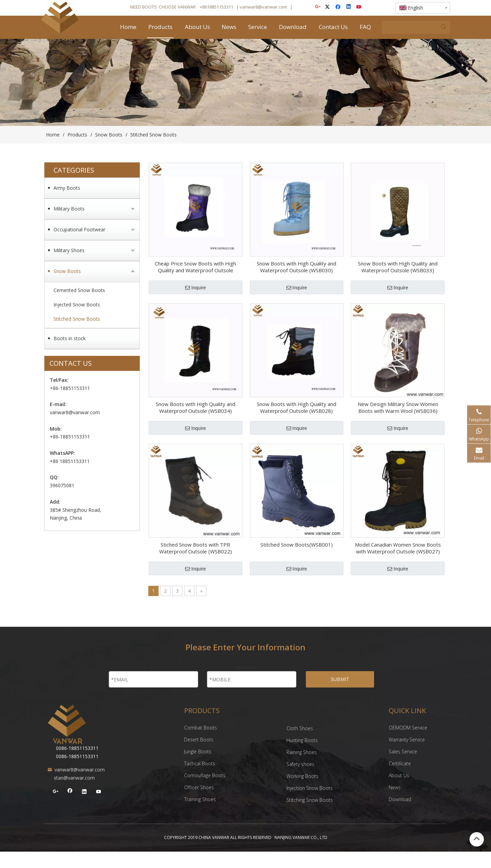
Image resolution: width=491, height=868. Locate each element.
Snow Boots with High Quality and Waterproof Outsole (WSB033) (398, 267)
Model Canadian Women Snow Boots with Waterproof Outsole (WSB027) (398, 548)
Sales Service (403, 751)
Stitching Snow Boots (310, 800)
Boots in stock (70, 338)
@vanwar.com (272, 7)
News (395, 787)
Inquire (196, 288)
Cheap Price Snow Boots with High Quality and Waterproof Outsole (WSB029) (195, 267)
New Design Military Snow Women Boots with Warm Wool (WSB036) (398, 407)
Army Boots (67, 188)
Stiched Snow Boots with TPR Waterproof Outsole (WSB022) (196, 548)
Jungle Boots (198, 751)
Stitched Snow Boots (77, 319)
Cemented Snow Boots (79, 290)
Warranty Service (407, 740)
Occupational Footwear (79, 229)
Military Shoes (69, 250)
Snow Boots (67, 271)
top (477, 839)
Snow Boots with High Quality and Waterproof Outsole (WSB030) (296, 267)
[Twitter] (329, 7)
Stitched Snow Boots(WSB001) (297, 545)
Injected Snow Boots (77, 305)
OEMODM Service (408, 728)
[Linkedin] (349, 7)
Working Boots (302, 776)
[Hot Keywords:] (444, 27)
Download (400, 799)
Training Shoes (201, 799)
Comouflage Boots (205, 775)
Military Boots (69, 209)
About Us (399, 775)
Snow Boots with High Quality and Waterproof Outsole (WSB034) (196, 407)
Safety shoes (300, 764)
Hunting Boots (303, 740)
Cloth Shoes (300, 728)
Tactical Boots (200, 763)
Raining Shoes (302, 752)
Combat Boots (200, 728)
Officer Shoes (199, 787)
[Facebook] (339, 7)
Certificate (400, 763)
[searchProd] (410, 27)
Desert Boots (199, 740)
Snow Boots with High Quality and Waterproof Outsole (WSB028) (296, 407)
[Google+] (318, 7)
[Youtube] (359, 7)
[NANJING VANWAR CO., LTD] (67, 724)
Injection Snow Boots (310, 788)
